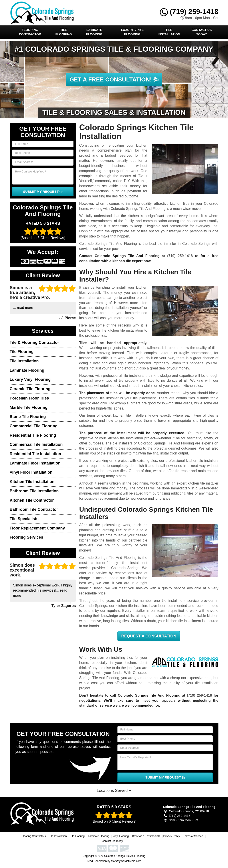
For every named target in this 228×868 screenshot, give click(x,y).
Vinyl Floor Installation (31, 472)
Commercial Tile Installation (36, 444)
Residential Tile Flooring (33, 435)
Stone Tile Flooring (28, 417)
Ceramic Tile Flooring (30, 389)
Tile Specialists (24, 519)
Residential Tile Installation (36, 454)
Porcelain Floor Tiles (29, 398)
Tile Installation (169, 32)
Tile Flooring (63, 32)
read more (25, 308)
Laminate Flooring (94, 32)
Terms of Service (193, 836)
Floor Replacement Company (37, 528)
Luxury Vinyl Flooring (132, 32)
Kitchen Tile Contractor (32, 500)
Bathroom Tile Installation (34, 491)
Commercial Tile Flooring (34, 426)
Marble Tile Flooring (29, 408)
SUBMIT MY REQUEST (43, 192)
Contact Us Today (202, 32)
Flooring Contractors (34, 836)
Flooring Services (27, 537)
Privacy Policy (172, 836)
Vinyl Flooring (121, 836)
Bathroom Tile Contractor (34, 509)
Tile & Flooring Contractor (35, 343)
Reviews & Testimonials (146, 836)
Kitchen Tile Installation (32, 482)
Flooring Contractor (30, 32)
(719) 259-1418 (189, 12)
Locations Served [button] (114, 791)
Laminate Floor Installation (35, 463)
